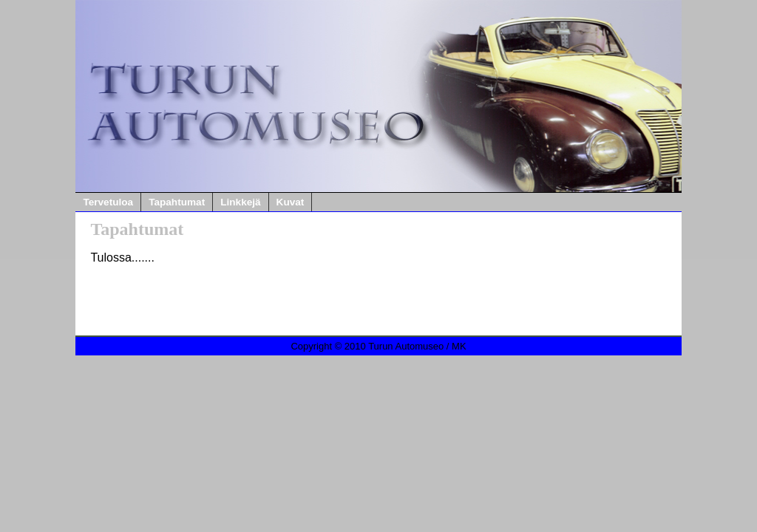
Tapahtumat (177, 202)
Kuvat (291, 202)
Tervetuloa (108, 202)
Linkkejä (240, 202)
